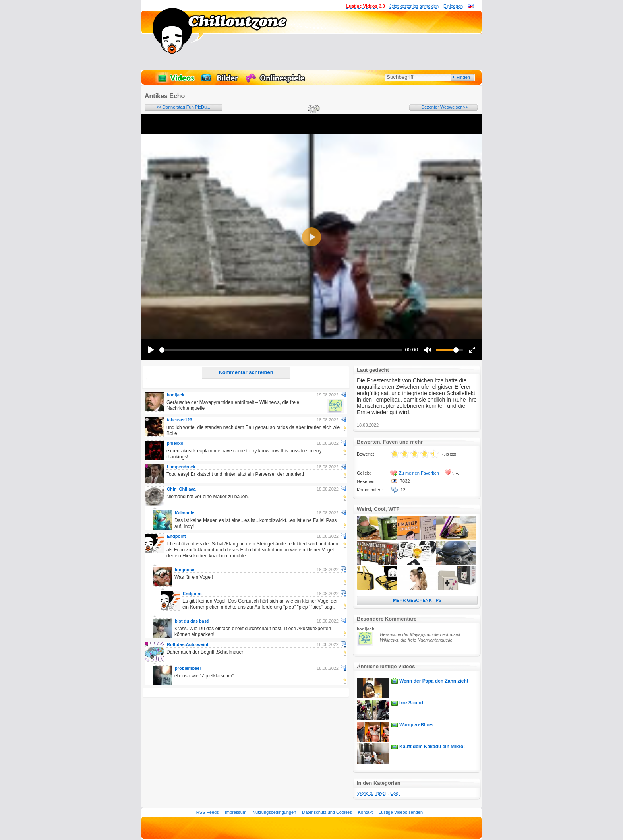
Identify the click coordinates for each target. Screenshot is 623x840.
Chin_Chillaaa (181, 489)
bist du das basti (192, 621)
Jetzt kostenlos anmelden (414, 6)
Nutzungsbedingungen (274, 812)
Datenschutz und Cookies (327, 812)
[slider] (281, 350)
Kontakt (365, 812)
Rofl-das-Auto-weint (188, 644)
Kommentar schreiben (246, 372)
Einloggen (453, 6)
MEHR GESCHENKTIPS (417, 600)
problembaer (188, 668)
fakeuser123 (180, 420)
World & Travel (371, 793)
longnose (185, 570)
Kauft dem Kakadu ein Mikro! (432, 747)
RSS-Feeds (208, 812)
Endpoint (176, 536)
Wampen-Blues (416, 725)
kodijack (176, 395)
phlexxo (175, 443)
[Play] (151, 350)
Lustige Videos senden (401, 812)
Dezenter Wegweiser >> (445, 107)
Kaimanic (185, 513)
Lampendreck (181, 467)
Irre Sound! (412, 703)
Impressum (236, 812)
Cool (395, 793)
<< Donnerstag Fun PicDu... (183, 107)
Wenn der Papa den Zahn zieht (434, 681)
